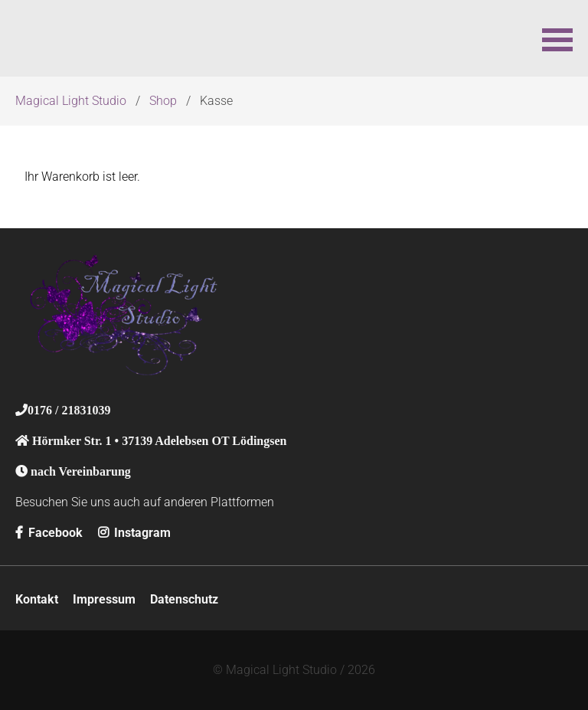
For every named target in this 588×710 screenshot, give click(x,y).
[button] (557, 38)
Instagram (134, 533)
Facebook (49, 533)
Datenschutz (184, 599)
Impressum (104, 599)
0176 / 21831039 (69, 410)
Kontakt (37, 599)
